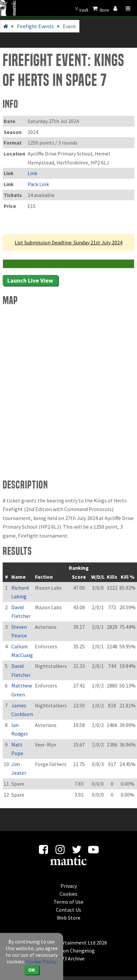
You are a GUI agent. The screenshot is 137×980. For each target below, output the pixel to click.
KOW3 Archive (69, 958)
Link (32, 173)
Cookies (68, 894)
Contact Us (68, 910)
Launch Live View (30, 280)
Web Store (69, 918)
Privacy (69, 886)
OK (32, 970)
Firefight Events (35, 26)
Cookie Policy (41, 961)
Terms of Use (68, 902)
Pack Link (38, 184)
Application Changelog (68, 950)
